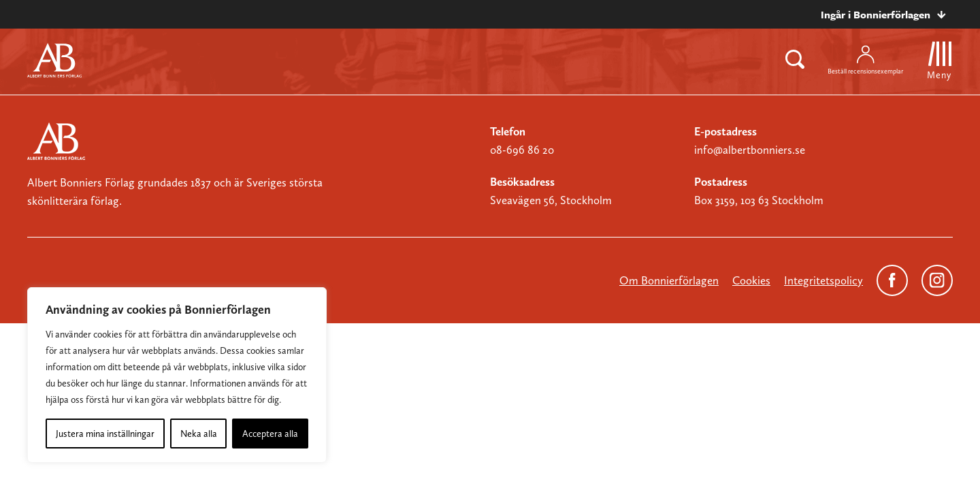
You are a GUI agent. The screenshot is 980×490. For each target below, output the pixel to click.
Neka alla (199, 434)
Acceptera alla (270, 434)
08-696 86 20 (522, 150)
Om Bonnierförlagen (669, 280)
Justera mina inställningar (105, 434)
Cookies (751, 280)
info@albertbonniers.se (750, 150)
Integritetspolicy (823, 280)
